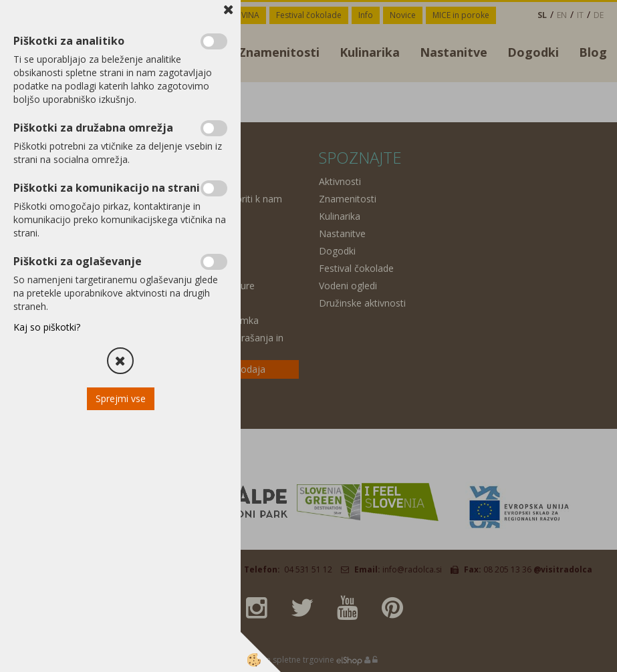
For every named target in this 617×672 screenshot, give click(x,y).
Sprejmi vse (121, 398)
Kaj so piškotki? (47, 327)
